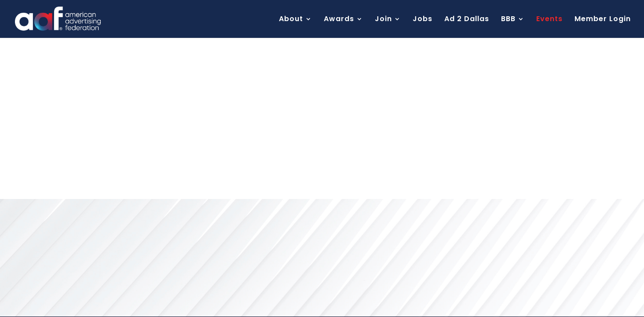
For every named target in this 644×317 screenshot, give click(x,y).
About (291, 20)
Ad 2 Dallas (467, 20)
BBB (508, 20)
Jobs (423, 20)
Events (549, 20)
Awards (339, 20)
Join (383, 20)
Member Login (603, 20)
